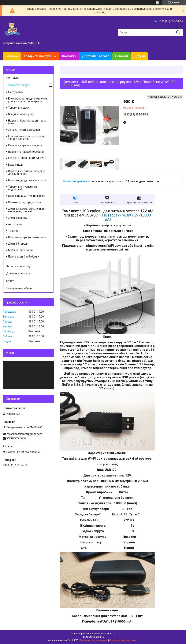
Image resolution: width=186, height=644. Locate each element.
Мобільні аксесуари (20, 250)
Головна (12, 56)
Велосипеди (16, 165)
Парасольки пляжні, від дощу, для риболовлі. (27, 172)
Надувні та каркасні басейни (26, 152)
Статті (10, 281)
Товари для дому (19, 108)
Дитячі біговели (18, 244)
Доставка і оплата (96, 56)
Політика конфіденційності (124, 640)
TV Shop (13, 231)
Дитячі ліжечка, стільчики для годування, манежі (27, 210)
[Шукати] (178, 32)
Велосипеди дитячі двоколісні (27, 180)
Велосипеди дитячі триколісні (27, 196)
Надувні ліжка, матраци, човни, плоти (28, 122)
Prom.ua (111, 634)
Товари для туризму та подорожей (22, 188)
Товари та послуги (37, 56)
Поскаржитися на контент (94, 640)
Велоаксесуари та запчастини (27, 237)
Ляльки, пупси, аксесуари (24, 130)
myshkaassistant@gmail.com (24, 434)
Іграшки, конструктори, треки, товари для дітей (27, 137)
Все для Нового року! (21, 114)
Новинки (121, 56)
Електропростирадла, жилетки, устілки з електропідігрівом (28, 100)
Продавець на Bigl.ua (93, 637)
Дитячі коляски (18, 218)
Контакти (69, 56)
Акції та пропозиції (19, 266)
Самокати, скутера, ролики (25, 202)
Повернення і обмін (19, 288)
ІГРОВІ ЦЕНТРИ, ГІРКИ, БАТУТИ (27, 158)
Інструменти (16, 92)
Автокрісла (15, 224)
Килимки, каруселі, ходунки (25, 145)
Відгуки (139, 56)
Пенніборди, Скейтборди (24, 257)
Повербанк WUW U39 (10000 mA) (126, 217)
